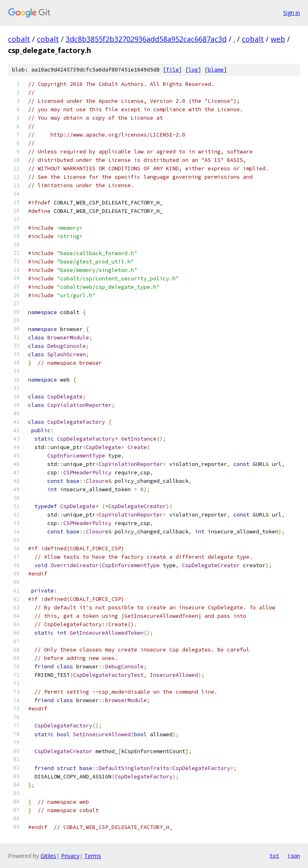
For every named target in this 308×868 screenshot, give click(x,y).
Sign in (292, 13)
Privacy (70, 856)
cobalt (19, 39)
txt (274, 856)
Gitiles (48, 856)
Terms (93, 856)
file (172, 70)
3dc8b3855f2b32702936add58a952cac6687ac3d (146, 39)
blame (216, 70)
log (193, 70)
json (294, 856)
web (278, 39)
